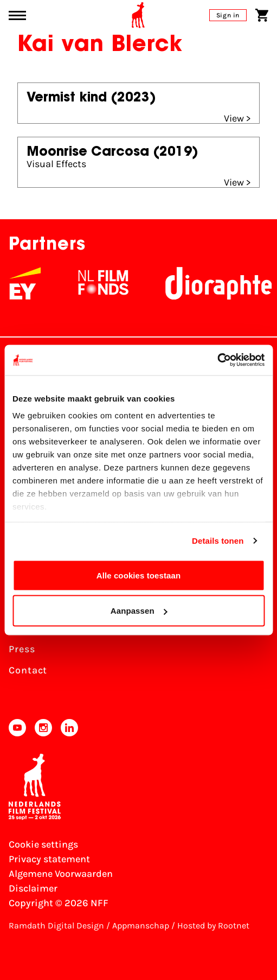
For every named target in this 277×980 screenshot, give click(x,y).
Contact (28, 670)
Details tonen (218, 541)
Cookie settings (43, 844)
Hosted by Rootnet (213, 925)
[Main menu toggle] (17, 15)
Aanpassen (139, 611)
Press (22, 649)
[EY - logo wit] (29, 283)
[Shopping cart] (262, 15)
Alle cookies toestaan (139, 575)
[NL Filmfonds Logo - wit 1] (107, 283)
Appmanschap (141, 925)
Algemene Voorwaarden (61, 874)
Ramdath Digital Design (56, 925)
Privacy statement (49, 859)
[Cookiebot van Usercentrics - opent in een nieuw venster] (217, 360)
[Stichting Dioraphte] (223, 283)
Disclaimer (33, 888)
